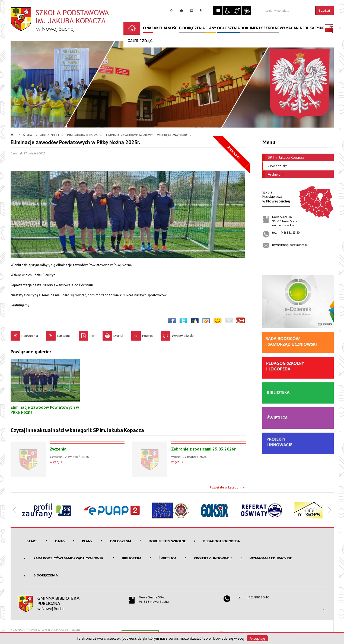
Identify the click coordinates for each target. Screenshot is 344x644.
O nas (60, 541)
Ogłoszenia (121, 541)
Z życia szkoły (276, 166)
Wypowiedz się (177, 334)
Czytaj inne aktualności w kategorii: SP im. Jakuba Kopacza (77, 430)
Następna (58, 334)
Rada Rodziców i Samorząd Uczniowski (69, 558)
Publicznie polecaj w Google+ (240, 322)
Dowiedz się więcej (229, 638)
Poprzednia (24, 334)
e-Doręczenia (46, 575)
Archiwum (273, 174)
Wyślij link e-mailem (229, 322)
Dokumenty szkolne (167, 541)
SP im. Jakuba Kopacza (283, 157)
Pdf (87, 334)
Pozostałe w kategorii (225, 487)
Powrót (142, 334)
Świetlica (168, 558)
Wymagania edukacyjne (271, 558)
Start (32, 541)
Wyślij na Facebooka (172, 322)
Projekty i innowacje (213, 558)
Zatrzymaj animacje (218, 11)
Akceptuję (257, 638)
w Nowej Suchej (276, 197)
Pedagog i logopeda (222, 541)
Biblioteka (132, 558)
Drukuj (113, 334)
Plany (87, 541)
